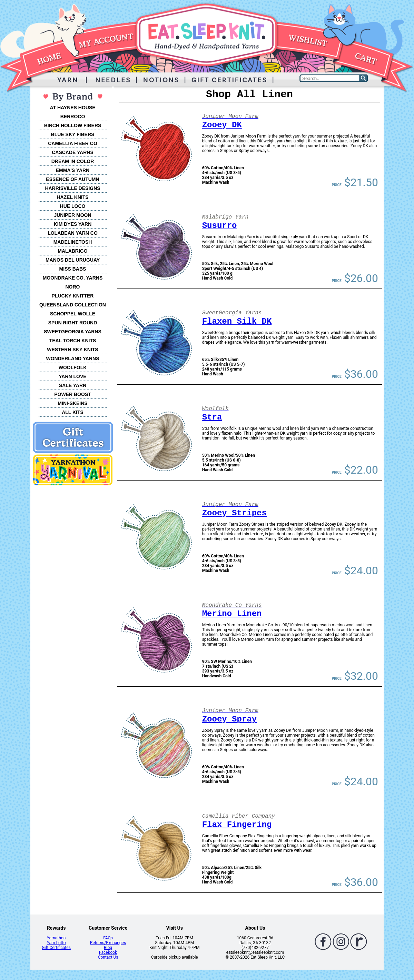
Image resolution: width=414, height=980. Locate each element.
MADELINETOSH (73, 242)
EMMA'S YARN (73, 170)
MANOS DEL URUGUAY (73, 260)
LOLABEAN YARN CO (73, 233)
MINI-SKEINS (72, 403)
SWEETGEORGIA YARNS (73, 332)
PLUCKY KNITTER (73, 296)
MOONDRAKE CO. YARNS (73, 278)
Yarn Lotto (56, 943)
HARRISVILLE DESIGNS (72, 188)
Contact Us (108, 957)
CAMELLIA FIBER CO (73, 143)
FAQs (108, 938)
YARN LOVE (72, 376)
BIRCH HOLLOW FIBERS (73, 125)
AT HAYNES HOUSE (72, 108)
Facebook (108, 952)
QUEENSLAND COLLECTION (73, 305)
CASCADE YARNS (73, 152)
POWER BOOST (73, 394)
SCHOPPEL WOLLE (73, 314)
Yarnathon (56, 938)
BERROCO (73, 117)
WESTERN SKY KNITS (72, 350)
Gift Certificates (56, 948)
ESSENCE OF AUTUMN (72, 179)
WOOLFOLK (73, 367)
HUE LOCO (73, 206)
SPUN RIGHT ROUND (73, 323)
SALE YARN (73, 385)
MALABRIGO (72, 251)
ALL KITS (73, 412)
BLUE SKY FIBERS (73, 134)
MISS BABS (73, 269)
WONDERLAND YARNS (72, 358)
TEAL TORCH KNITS (73, 341)
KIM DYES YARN (73, 224)
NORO (73, 287)
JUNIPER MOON (72, 215)
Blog (108, 948)
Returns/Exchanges (108, 943)
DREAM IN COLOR (73, 161)
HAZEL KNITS (72, 197)
